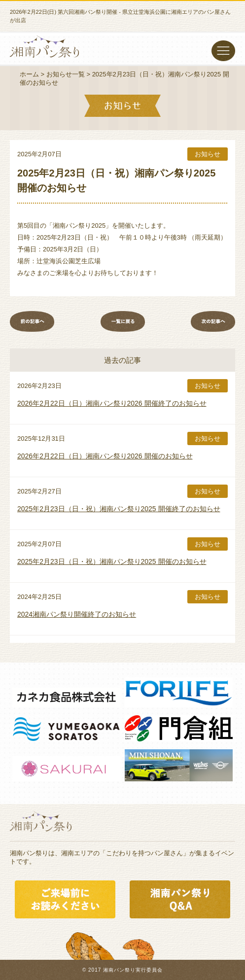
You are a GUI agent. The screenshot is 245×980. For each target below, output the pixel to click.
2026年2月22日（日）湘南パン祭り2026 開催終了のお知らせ (112, 403)
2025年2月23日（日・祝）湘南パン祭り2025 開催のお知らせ (112, 561)
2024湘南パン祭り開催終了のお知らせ (77, 614)
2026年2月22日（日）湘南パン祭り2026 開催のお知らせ (105, 456)
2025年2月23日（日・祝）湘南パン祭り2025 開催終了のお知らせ (119, 509)
